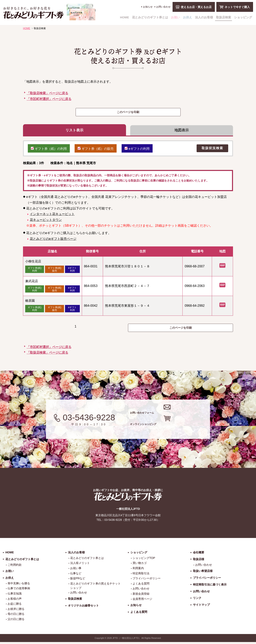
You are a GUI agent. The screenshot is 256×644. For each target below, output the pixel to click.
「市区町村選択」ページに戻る (49, 99)
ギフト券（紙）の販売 (96, 150)
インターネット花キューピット (52, 216)
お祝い (175, 17)
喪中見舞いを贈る (19, 585)
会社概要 (199, 555)
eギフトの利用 (137, 150)
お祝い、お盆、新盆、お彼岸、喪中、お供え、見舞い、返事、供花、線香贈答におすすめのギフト (49, 12)
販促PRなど (78, 580)
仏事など (76, 575)
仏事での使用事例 (19, 590)
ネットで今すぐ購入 (237, 7)
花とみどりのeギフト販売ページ (53, 241)
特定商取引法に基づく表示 (210, 587)
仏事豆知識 (15, 596)
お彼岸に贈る (16, 611)
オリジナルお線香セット (83, 608)
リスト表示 (74, 131)
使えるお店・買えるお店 (196, 7)
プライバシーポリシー (147, 580)
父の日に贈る (16, 621)
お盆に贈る (15, 606)
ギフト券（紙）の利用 (49, 150)
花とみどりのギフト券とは (150, 17)
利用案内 (138, 570)
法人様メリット (80, 565)
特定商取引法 (141, 575)
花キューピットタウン (46, 222)
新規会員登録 (141, 596)
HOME (124, 17)
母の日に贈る (16, 616)
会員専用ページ (142, 601)
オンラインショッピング (174, 429)
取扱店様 (199, 561)
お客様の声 (15, 601)
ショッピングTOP (144, 560)
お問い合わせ (163, 7)
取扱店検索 (223, 17)
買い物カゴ (140, 565)
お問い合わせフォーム (172, 413)
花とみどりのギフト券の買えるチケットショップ (95, 588)
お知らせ (148, 7)
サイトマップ (201, 607)
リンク (197, 600)
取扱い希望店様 (203, 573)
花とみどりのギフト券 (128, 499)
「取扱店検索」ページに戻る (47, 93)
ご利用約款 (15, 567)
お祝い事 (76, 570)
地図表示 (182, 131)
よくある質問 (141, 586)
